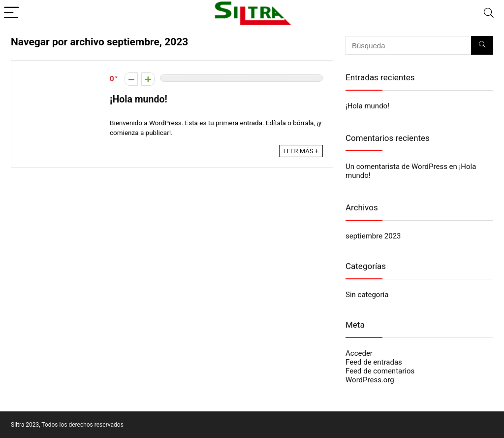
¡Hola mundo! (139, 99)
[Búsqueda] (482, 45)
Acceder (359, 353)
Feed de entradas (374, 362)
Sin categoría (367, 295)
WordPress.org (370, 380)
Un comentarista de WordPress (396, 167)
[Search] (489, 13)
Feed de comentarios (380, 371)
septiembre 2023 (373, 236)
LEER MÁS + (301, 151)
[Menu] (12, 13)
